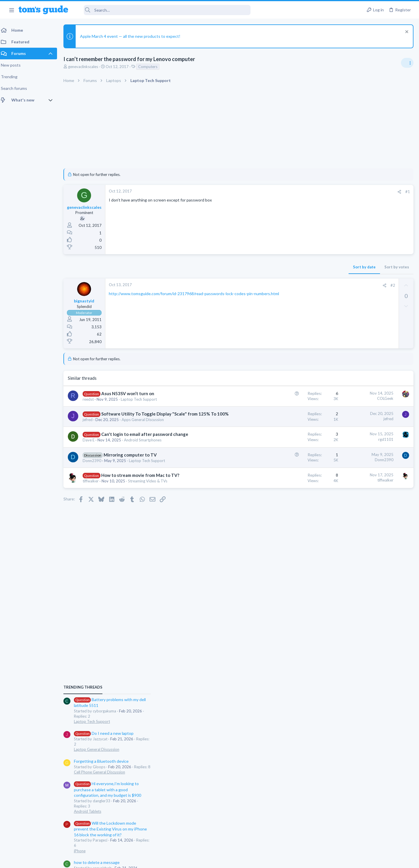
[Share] (306, 192)
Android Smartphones (146, 446)
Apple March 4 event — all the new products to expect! (134, 36)
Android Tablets (350, 470)
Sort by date (271, 267)
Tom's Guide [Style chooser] (372, 820)
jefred (91, 426)
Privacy (224, 860)
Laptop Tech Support (142, 399)
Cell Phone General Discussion (362, 430)
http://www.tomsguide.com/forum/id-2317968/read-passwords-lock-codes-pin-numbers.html (197, 294)
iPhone (342, 509)
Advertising (147, 860)
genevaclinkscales (87, 67)
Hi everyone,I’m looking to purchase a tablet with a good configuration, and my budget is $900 (370, 448)
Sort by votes (303, 267)
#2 (299, 285)
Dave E (92, 446)
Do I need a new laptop (366, 392)
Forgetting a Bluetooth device (364, 419)
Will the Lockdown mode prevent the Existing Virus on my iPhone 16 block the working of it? (373, 487)
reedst (92, 399)
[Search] (163, 10)
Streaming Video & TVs (151, 487)
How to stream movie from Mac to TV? (144, 481)
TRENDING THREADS (345, 346)
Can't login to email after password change (148, 440)
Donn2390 (95, 467)
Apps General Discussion (146, 426)
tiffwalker (94, 487)
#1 (314, 192)
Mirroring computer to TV (134, 461)
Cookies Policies (188, 860)
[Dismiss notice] (406, 32)
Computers (151, 67)
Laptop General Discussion (359, 408)
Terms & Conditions (265, 860)
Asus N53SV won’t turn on (131, 393)
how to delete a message (359, 521)
